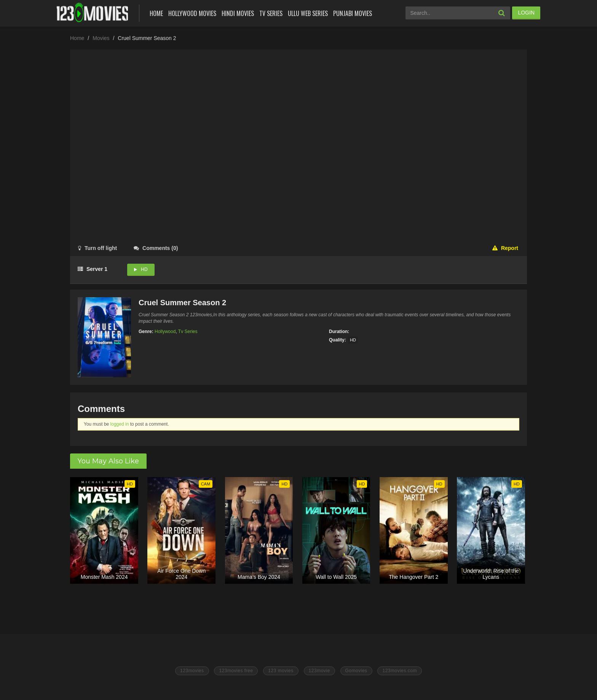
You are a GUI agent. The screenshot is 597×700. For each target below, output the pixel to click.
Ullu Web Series (308, 13)
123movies (192, 671)
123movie (319, 671)
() (156, 248)
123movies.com (400, 671)
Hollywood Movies (192, 13)
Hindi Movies (238, 13)
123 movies (281, 671)
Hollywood (165, 332)
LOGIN (526, 13)
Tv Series (271, 13)
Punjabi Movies (353, 13)
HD (144, 269)
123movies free (236, 671)
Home (156, 13)
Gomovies (356, 671)
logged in (120, 424)
